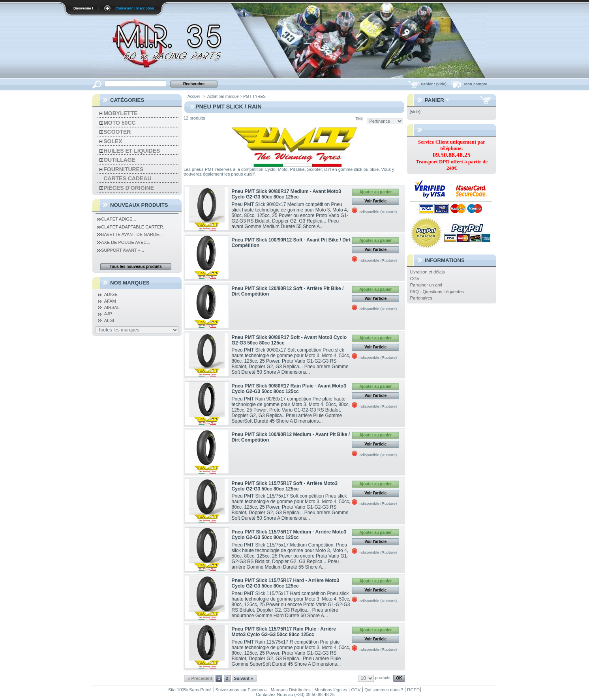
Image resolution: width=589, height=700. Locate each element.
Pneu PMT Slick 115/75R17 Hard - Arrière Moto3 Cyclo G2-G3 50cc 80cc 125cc (285, 583)
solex (113, 141)
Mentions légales (331, 690)
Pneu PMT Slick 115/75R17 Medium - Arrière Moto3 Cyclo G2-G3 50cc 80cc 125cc (289, 535)
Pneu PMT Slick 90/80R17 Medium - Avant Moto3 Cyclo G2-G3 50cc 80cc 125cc (286, 194)
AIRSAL (112, 307)
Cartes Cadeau (127, 178)
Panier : (434, 84)
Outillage (119, 160)
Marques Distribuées (291, 690)
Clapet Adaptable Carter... (132, 227)
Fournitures (123, 169)
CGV (415, 279)
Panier (434, 100)
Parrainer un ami (426, 285)
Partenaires (421, 298)
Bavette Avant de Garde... (130, 234)
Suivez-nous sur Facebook (241, 690)
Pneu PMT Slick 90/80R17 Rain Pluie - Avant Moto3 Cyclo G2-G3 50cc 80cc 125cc (289, 389)
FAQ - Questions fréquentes (437, 292)
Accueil (194, 96)
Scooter (117, 132)
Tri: (359, 119)
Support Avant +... (121, 250)
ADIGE (111, 294)
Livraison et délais (428, 272)
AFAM (110, 301)
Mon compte (476, 84)
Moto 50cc (119, 123)
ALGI (109, 320)
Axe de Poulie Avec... (124, 242)
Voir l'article (375, 201)
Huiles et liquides (132, 151)
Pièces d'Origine (129, 188)
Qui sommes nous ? (384, 690)
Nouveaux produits (139, 205)
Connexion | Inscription (135, 8)
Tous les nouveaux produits (136, 267)
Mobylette (120, 113)
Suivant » (243, 678)
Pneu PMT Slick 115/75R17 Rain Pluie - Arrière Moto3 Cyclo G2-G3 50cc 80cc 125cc (284, 632)
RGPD (413, 690)
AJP (108, 314)
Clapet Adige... (116, 219)
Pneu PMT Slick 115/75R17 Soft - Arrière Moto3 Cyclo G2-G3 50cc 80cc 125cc (285, 486)
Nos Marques (130, 283)
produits (383, 678)
